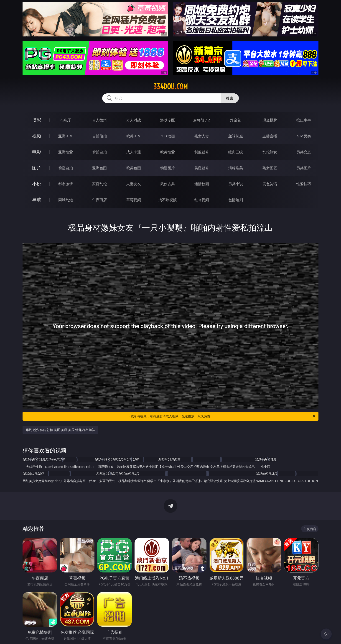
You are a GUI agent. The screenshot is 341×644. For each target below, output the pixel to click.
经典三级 (236, 152)
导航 (37, 200)
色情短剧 (236, 200)
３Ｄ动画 (168, 136)
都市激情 (66, 184)
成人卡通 (134, 152)
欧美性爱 (168, 152)
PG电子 (65, 120)
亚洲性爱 (66, 152)
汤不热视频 (168, 200)
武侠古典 (168, 184)
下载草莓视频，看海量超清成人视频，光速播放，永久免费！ (222, 416)
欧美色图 (134, 168)
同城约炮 (66, 200)
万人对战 (134, 120)
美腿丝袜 (202, 168)
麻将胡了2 (202, 120)
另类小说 (236, 184)
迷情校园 (202, 184)
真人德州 (99, 120)
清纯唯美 (236, 168)
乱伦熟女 (270, 152)
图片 (37, 168)
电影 (37, 152)
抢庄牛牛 (304, 120)
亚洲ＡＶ (66, 136)
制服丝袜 (202, 152)
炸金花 (236, 120)
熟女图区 (270, 168)
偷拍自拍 (99, 152)
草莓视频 (134, 200)
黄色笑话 (270, 184)
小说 (37, 184)
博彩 (37, 120)
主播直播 (270, 136)
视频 (37, 136)
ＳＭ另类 (304, 136)
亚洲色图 (99, 168)
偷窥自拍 (66, 168)
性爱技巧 (304, 184)
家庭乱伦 (99, 184)
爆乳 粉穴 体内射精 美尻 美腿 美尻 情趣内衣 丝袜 (60, 430)
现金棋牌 (270, 120)
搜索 (230, 98)
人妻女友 (134, 184)
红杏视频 (202, 200)
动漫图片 (168, 168)
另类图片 (304, 168)
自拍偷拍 (99, 136)
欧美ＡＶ (134, 136)
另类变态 (304, 152)
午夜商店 (99, 200)
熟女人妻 (202, 136)
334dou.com (170, 87)
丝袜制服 (236, 136)
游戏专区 (168, 120)
